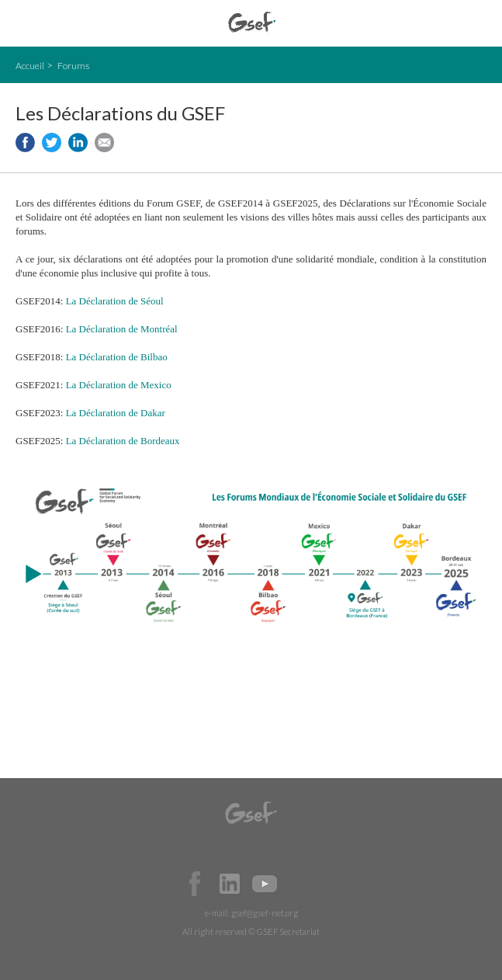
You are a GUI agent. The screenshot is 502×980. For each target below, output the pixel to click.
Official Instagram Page (299, 884)
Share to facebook (25, 142)
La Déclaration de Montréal (122, 329)
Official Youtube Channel (265, 884)
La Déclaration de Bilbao (117, 357)
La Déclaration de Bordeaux (123, 441)
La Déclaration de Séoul (115, 301)
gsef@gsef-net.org (265, 913)
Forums (73, 66)
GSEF (252, 22)
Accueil (30, 66)
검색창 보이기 (477, 24)
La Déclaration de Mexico (119, 385)
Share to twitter (52, 142)
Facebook (195, 884)
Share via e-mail (104, 142)
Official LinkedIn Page (230, 884)
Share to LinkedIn (78, 142)
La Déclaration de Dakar (116, 413)
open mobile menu (24, 24)
